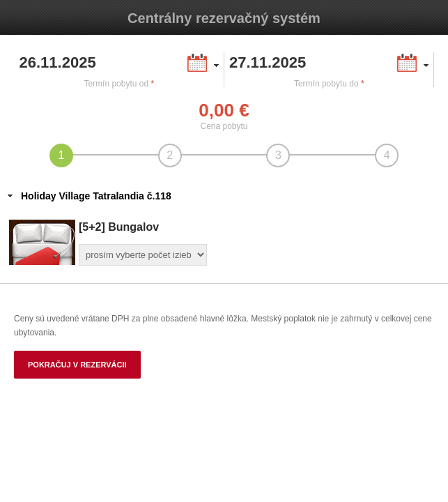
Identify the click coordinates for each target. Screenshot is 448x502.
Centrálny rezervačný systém (224, 18)
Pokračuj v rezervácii (77, 365)
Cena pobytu (224, 126)
